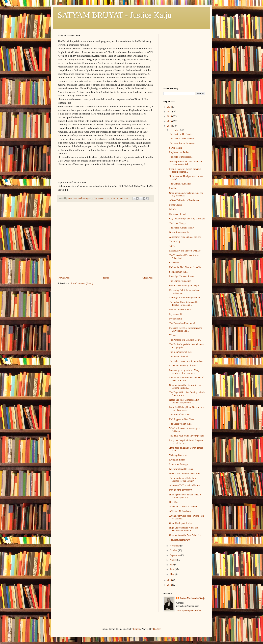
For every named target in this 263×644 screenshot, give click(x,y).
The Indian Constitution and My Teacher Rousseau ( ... (184, 304)
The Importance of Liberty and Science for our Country (184, 479)
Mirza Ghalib (176, 205)
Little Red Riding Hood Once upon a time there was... (187, 409)
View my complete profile (189, 611)
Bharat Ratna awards (179, 232)
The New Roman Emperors (182, 143)
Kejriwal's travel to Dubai (181, 469)
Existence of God (177, 214)
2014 (170, 126)
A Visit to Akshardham (180, 511)
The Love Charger (178, 223)
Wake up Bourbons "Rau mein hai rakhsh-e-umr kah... (186, 163)
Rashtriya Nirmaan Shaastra (182, 276)
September (175, 555)
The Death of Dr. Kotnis (181, 134)
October (174, 550)
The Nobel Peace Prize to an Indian (186, 361)
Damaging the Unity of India (183, 366)
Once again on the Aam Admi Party (186, 535)
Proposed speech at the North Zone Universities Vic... (186, 329)
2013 (170, 580)
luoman (137, 629)
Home (106, 278)
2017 (170, 112)
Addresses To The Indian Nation (184, 485)
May (172, 574)
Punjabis (173, 188)
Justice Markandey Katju (192, 598)
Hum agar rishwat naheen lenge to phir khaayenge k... (185, 496)
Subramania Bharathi (179, 356)
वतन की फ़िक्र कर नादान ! (181, 490)
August (173, 560)
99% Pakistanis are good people (184, 286)
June (172, 569)
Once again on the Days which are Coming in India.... (185, 386)
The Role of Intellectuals (181, 157)
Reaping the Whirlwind (180, 310)
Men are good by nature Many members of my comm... (184, 372)
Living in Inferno (177, 460)
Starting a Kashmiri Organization (185, 298)
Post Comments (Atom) (82, 283)
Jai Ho (172, 246)
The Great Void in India (180, 424)
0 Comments (123, 198)
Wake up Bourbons (178, 455)
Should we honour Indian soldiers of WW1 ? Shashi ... (186, 379)
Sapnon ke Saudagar (179, 464)
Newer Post (64, 278)
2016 (170, 116)
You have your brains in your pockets (187, 436)
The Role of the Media (180, 415)
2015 (170, 121)
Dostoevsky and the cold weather (185, 251)
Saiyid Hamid (176, 148)
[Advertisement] (106, 250)
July (172, 565)
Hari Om (173, 502)
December (175, 130)
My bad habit (176, 319)
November (175, 546)
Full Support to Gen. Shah (182, 419)
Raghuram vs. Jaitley (179, 152)
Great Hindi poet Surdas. (181, 523)
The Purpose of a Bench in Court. (185, 340)
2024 (170, 107)
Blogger (157, 629)
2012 (170, 585)
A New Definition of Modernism (185, 200)
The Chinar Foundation (180, 184)
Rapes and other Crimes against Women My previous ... (184, 401)
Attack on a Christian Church (183, 507)
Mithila (173, 209)
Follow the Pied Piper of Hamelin (185, 267)
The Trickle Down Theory (181, 139)
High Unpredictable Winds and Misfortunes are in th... (184, 529)
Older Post (148, 278)
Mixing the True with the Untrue (185, 474)
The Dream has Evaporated (182, 323)
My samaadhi (176, 314)
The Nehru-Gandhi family (181, 228)
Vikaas (172, 335)
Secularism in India (178, 272)
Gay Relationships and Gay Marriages (187, 219)
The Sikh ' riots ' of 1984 (181, 352)
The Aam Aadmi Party (180, 540)
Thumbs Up (175, 241)
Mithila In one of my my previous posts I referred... (185, 170)
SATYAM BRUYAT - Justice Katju (115, 15)
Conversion (175, 263)
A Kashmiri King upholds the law (185, 237)
